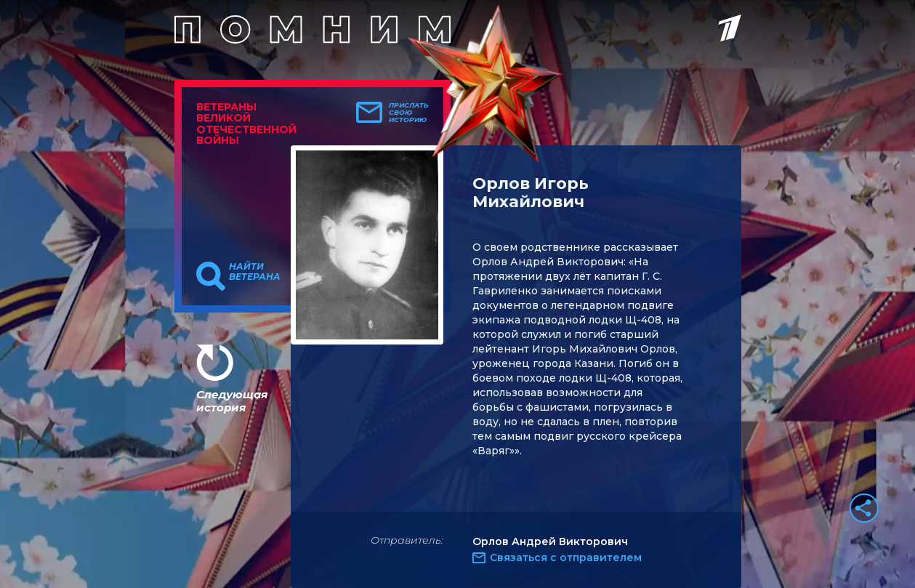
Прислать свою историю (409, 113)
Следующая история (232, 401)
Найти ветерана (255, 272)
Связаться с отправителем (566, 557)
